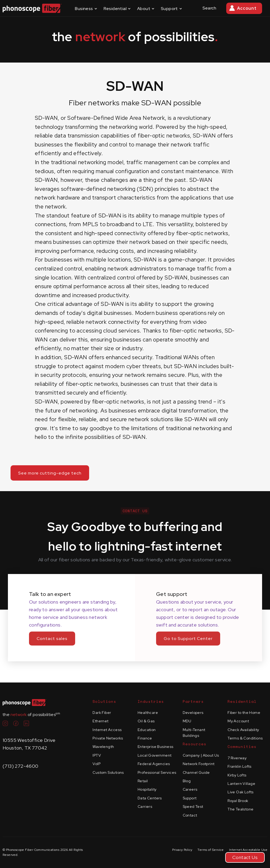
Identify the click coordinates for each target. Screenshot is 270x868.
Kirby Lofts (237, 775)
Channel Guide (196, 772)
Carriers (145, 807)
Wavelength (103, 747)
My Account (238, 721)
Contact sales (52, 639)
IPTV (97, 755)
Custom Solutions (108, 772)
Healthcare (148, 713)
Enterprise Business (156, 747)
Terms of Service (211, 850)
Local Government (155, 755)
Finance (145, 738)
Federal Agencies (154, 764)
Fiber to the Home (244, 713)
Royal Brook (238, 801)
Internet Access (107, 730)
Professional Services (157, 772)
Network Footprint (199, 764)
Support (190, 798)
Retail (143, 781)
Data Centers (150, 798)
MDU (187, 721)
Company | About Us (201, 755)
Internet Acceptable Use (248, 850)
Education (147, 730)
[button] (86, 8)
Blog (187, 781)
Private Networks (108, 738)
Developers (193, 713)
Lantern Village (241, 784)
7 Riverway (237, 758)
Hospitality (147, 789)
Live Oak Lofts (241, 792)
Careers (190, 789)
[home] (32, 8)
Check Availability (243, 730)
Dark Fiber (102, 713)
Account (247, 8)
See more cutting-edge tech (50, 473)
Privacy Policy (182, 850)
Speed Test (193, 807)
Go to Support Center (188, 639)
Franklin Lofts (240, 766)
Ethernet (100, 721)
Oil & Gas (146, 721)
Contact (190, 815)
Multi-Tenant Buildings (194, 733)
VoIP (97, 764)
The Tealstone (240, 809)
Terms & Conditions (245, 738)
